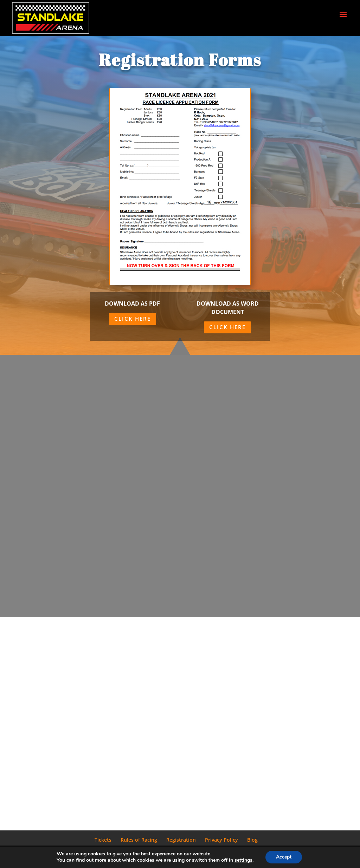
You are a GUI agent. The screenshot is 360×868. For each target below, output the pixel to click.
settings (243, 860)
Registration (181, 840)
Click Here (133, 319)
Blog (252, 840)
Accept (284, 857)
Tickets (103, 840)
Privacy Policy (221, 840)
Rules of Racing (139, 840)
